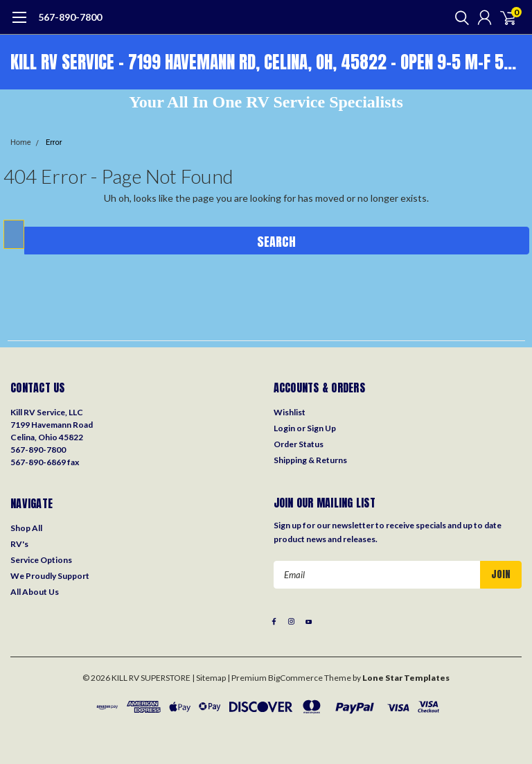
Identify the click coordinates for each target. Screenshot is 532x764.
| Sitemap (209, 678)
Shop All (26, 528)
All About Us (35, 592)
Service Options (41, 560)
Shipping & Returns (310, 460)
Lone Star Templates (406, 678)
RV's (19, 544)
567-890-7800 (70, 17)
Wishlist (290, 412)
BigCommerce (295, 678)
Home (21, 142)
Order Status (299, 444)
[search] (459, 17)
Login (284, 428)
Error (54, 142)
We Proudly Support (50, 576)
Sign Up (321, 428)
